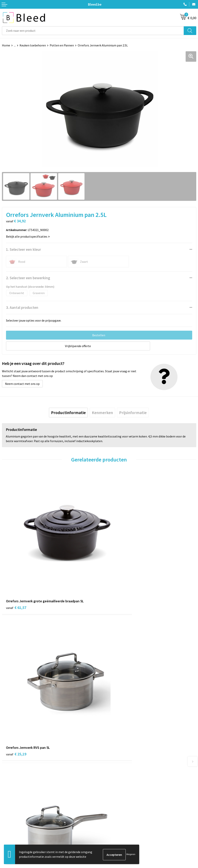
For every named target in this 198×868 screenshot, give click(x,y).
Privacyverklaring (112, 829)
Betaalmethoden (13, 829)
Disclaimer (108, 835)
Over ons (107, 758)
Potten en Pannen (62, 45)
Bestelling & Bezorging (17, 823)
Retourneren (10, 835)
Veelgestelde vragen (114, 764)
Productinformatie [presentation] (68, 413)
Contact (7, 817)
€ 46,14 (113, 689)
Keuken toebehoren (33, 45)
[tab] (68, 413)
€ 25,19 (113, 574)
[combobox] (93, 31)
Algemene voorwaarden (117, 817)
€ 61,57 (16, 574)
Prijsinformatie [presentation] (133, 413)
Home (6, 45)
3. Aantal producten (22, 307)
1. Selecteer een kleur (23, 249)
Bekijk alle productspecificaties (28, 236)
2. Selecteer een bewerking (28, 278)
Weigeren (131, 855)
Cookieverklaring (112, 823)
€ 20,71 (16, 689)
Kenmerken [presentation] (102, 413)
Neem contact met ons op (22, 384)
